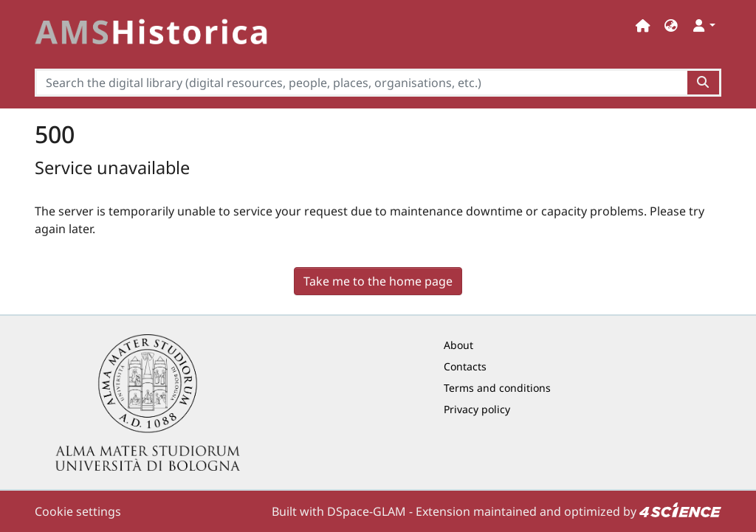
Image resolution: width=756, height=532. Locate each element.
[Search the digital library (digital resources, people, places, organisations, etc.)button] (704, 83)
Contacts (465, 366)
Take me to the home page (378, 281)
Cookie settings (78, 511)
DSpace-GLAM (367, 511)
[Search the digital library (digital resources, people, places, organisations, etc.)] (361, 83)
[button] (671, 25)
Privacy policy (477, 409)
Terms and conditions (497, 388)
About (458, 345)
